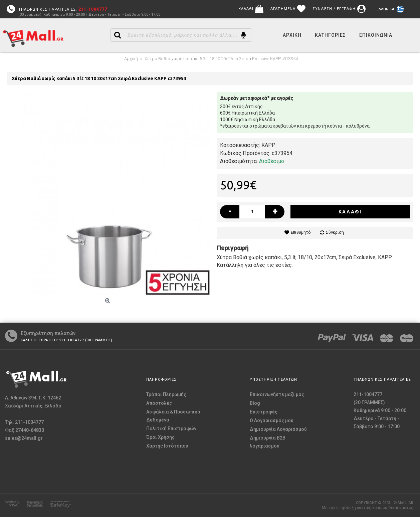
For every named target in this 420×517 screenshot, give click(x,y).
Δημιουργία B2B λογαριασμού (268, 442)
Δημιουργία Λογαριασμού (278, 429)
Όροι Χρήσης (160, 437)
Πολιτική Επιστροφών (171, 428)
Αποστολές (159, 403)
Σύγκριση (335, 232)
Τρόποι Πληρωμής (166, 394)
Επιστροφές (264, 412)
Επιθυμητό (301, 232)
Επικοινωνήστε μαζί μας (277, 394)
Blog (255, 403)
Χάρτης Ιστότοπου (167, 446)
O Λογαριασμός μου (272, 420)
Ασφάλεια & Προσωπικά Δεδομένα (173, 416)
